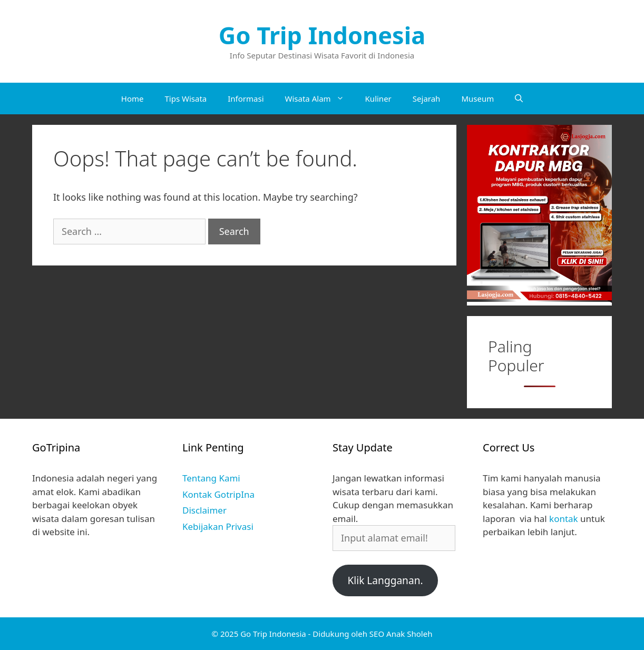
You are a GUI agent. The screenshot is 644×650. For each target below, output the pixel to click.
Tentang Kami (211, 478)
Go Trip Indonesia (322, 35)
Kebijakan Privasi (218, 526)
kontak (564, 519)
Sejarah (427, 99)
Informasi (246, 99)
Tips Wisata (186, 99)
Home (133, 99)
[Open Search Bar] (519, 99)
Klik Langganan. (385, 580)
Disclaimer (204, 510)
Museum (477, 99)
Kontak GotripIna (218, 494)
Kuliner (378, 99)
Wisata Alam (320, 99)
